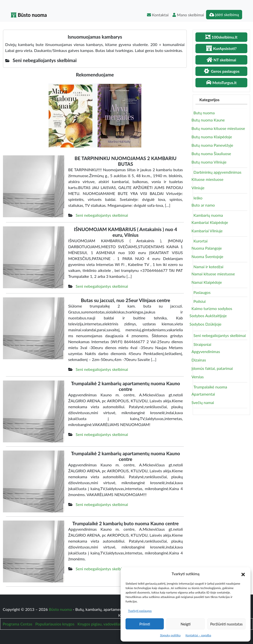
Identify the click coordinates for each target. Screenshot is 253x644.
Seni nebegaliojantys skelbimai (102, 215)
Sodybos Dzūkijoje (205, 324)
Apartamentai (203, 394)
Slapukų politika (170, 635)
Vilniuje (198, 188)
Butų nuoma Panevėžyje (212, 145)
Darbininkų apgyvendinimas (217, 172)
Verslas (198, 377)
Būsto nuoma (29, 15)
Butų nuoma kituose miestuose (218, 128)
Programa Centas (18, 624)
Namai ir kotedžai (208, 267)
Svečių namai (203, 402)
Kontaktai (158, 15)
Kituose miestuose (207, 179)
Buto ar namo (203, 205)
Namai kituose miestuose (213, 274)
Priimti (145, 624)
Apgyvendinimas (206, 351)
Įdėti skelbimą (224, 14)
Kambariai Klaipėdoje (210, 222)
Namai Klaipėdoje (207, 282)
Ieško (198, 198)
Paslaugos (202, 292)
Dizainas (199, 360)
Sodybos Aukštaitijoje (208, 316)
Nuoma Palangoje (207, 248)
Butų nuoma (204, 113)
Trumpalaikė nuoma (210, 387)
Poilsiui (200, 301)
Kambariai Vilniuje (207, 231)
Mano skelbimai (188, 15)
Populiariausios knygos (55, 624)
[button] (243, 574)
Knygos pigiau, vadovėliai (99, 624)
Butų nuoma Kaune (208, 120)
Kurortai (200, 241)
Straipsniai (202, 344)
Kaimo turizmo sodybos (212, 308)
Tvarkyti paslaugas (140, 611)
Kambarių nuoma (208, 215)
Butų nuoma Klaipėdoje (212, 137)
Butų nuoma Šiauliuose (211, 154)
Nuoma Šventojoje (207, 256)
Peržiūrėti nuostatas (226, 624)
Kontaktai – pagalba (198, 635)
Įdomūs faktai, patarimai (212, 368)
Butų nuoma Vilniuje (209, 162)
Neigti (186, 624)
